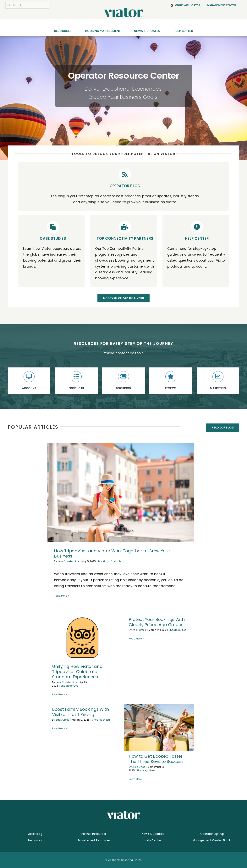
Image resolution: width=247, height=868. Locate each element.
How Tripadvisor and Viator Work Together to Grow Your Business (112, 553)
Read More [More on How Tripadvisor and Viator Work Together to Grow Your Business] (60, 596)
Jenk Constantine (68, 561)
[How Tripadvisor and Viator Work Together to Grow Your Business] (121, 493)
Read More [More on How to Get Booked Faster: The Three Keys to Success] (135, 779)
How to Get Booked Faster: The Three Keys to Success (156, 759)
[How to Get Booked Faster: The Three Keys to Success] (159, 728)
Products (116, 561)
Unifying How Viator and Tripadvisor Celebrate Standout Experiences (77, 672)
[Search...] (27, 5)
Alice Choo (139, 767)
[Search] (9, 5)
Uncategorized (70, 686)
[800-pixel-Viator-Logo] (123, 9)
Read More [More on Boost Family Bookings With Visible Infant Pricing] (59, 779)
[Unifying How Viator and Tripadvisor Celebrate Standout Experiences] (82, 638)
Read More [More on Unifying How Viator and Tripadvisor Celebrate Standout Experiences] (59, 694)
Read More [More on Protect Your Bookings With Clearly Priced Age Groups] (135, 694)
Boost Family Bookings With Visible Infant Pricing (80, 712)
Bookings (104, 561)
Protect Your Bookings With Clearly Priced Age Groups (157, 622)
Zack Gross (139, 630)
